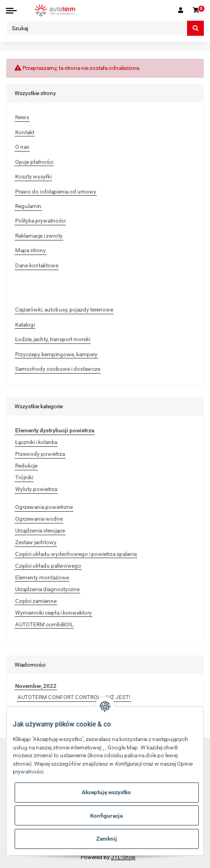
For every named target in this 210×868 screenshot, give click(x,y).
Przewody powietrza (40, 454)
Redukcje (26, 466)
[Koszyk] (196, 10)
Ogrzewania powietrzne (44, 507)
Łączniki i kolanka (36, 442)
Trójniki (24, 477)
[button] (181, 10)
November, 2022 (36, 686)
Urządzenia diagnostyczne (47, 589)
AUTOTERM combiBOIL (44, 624)
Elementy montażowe (42, 577)
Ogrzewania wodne (39, 519)
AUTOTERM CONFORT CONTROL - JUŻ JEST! (74, 697)
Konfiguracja (106, 816)
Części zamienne (36, 601)
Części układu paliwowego (48, 566)
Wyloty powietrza (36, 489)
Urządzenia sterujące (40, 530)
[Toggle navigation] (11, 10)
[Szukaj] (97, 28)
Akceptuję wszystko (106, 792)
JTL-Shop (123, 857)
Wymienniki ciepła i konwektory (53, 613)
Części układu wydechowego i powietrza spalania (76, 554)
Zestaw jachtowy (36, 542)
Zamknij (107, 839)
